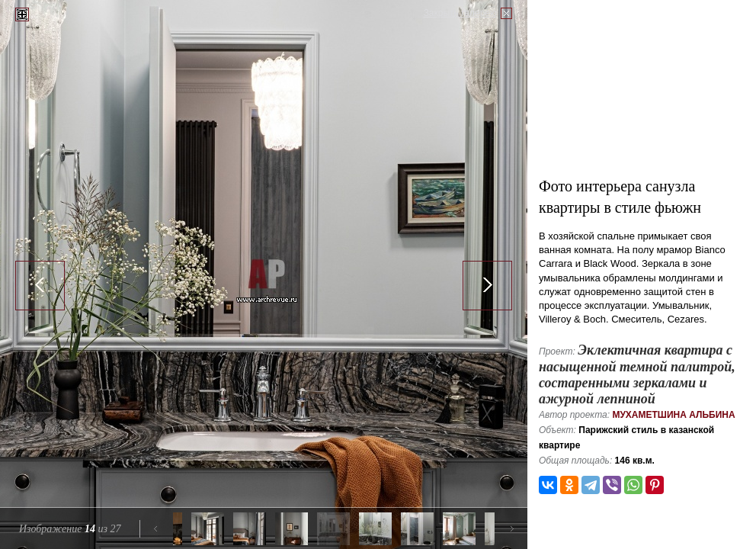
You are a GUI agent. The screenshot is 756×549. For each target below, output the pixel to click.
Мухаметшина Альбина (673, 415)
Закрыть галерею (460, 13)
